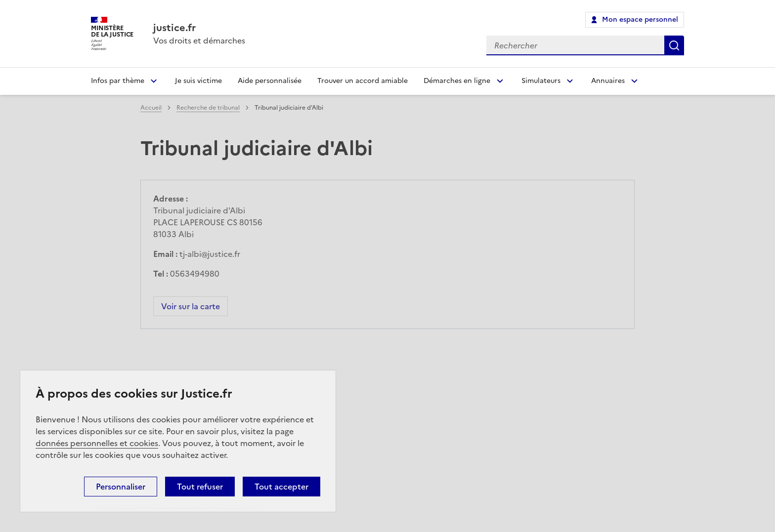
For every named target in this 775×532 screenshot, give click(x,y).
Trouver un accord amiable (363, 81)
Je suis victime (198, 81)
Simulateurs (541, 81)
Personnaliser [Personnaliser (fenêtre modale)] (121, 487)
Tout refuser (200, 487)
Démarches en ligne (457, 81)
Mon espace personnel (640, 20)
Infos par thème (118, 81)
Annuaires (608, 81)
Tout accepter (281, 487)
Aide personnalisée (270, 81)
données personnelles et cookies (97, 443)
